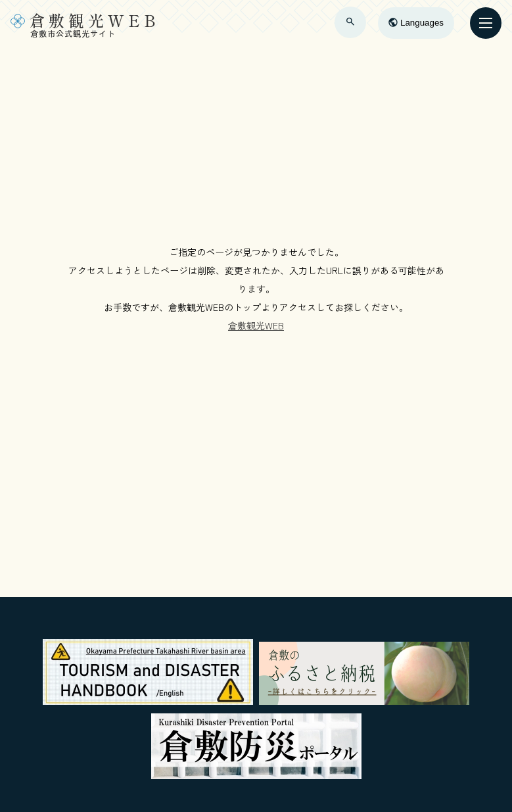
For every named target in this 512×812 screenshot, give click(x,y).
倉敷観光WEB (256, 325)
